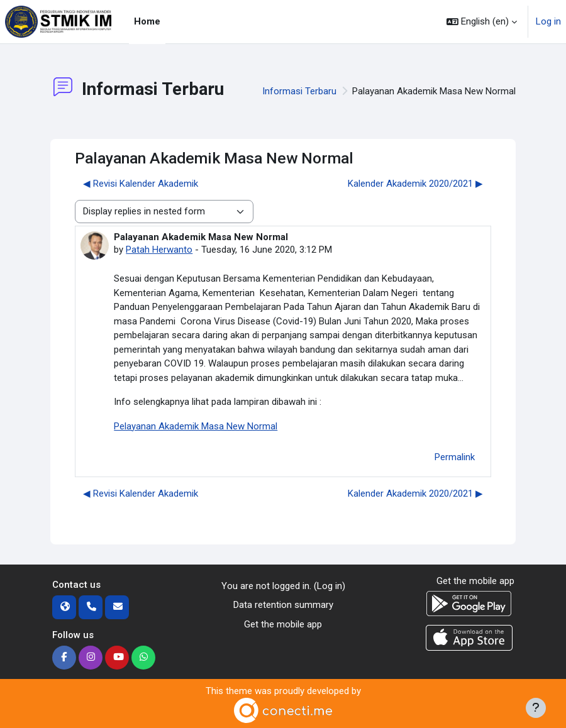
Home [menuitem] (147, 21)
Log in (548, 21)
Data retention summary (283, 605)
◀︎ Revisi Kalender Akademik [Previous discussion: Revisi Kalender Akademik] (141, 184)
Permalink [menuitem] (455, 457)
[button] (482, 22)
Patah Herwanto (159, 250)
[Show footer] (536, 708)
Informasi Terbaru (299, 91)
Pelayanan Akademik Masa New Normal (196, 426)
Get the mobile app (283, 624)
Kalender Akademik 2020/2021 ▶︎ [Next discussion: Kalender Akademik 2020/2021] (415, 184)
